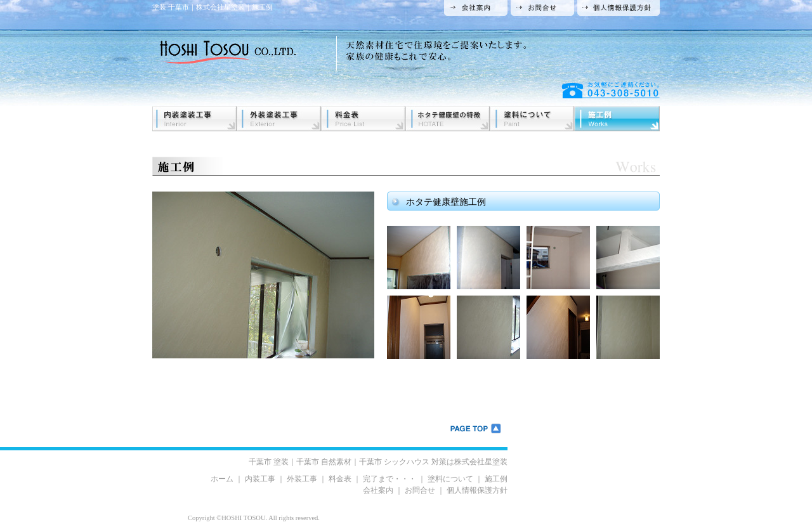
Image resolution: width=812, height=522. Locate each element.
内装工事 (260, 479)
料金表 (340, 479)
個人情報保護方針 (477, 490)
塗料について (450, 479)
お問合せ (420, 490)
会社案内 (378, 490)
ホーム (222, 479)
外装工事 (302, 479)
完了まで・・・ (390, 479)
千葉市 (269, 462)
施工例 (496, 479)
